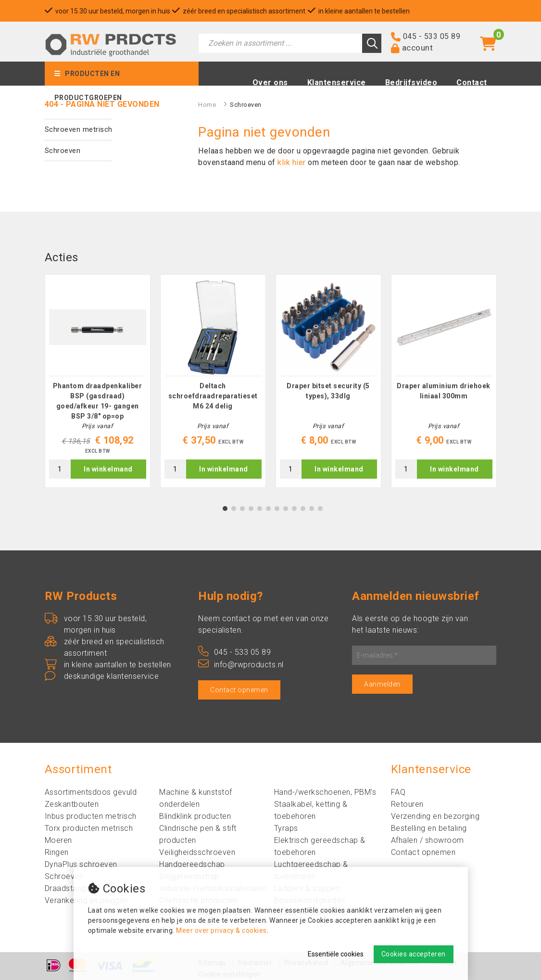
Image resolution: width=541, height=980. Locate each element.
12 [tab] (320, 509)
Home (207, 105)
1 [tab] (225, 509)
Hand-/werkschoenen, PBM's (325, 792)
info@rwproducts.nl (241, 665)
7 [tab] (277, 509)
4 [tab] (251, 509)
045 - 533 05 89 (432, 36)
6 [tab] (268, 509)
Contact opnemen (239, 690)
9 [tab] (294, 509)
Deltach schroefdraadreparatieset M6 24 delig (213, 396)
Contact (472, 83)
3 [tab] (242, 509)
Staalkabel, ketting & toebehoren (311, 810)
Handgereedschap (192, 864)
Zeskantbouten (72, 804)
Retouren (407, 804)
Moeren (58, 840)
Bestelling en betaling (429, 828)
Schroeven (63, 151)
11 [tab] (312, 509)
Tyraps (286, 828)
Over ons (270, 83)
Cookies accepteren (414, 954)
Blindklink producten (195, 816)
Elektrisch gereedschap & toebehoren (320, 846)
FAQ (398, 792)
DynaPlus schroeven (81, 864)
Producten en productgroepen (88, 78)
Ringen (57, 852)
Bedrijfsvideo (411, 83)
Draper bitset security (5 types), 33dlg (328, 391)
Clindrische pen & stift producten (198, 834)
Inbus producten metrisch (91, 816)
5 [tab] (259, 509)
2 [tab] (233, 509)
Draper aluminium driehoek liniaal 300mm (444, 391)
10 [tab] (303, 509)
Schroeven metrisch (79, 129)
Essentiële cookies (336, 954)
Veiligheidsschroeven (197, 852)
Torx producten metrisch (89, 828)
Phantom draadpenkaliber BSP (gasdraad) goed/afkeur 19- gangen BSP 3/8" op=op (98, 401)
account (418, 48)
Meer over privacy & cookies (221, 930)
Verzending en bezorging (435, 816)
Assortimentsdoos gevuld (91, 792)
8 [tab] (285, 509)
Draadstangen (70, 888)
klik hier (292, 162)
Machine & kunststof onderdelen (196, 798)
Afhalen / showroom (428, 840)
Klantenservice (337, 83)
